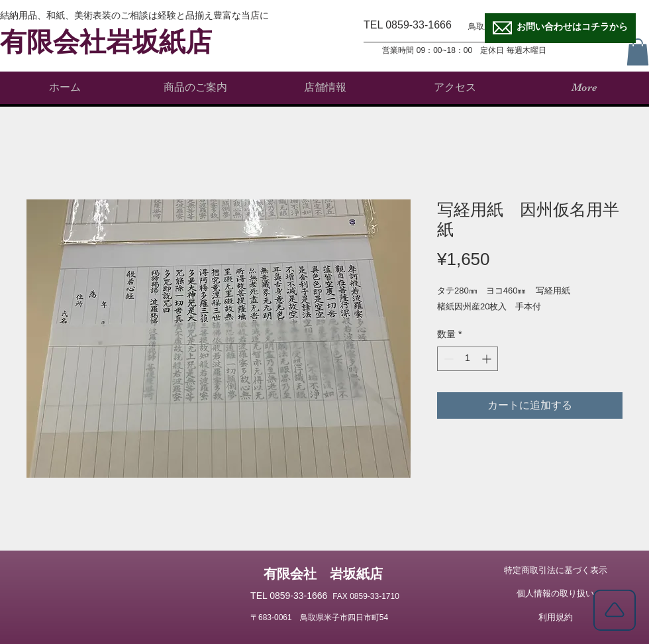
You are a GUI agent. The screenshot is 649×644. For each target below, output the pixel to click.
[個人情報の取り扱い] (555, 594)
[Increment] (488, 359)
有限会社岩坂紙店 (106, 42)
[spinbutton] (468, 359)
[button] (638, 52)
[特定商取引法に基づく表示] (555, 570)
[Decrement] (447, 359)
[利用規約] (555, 617)
